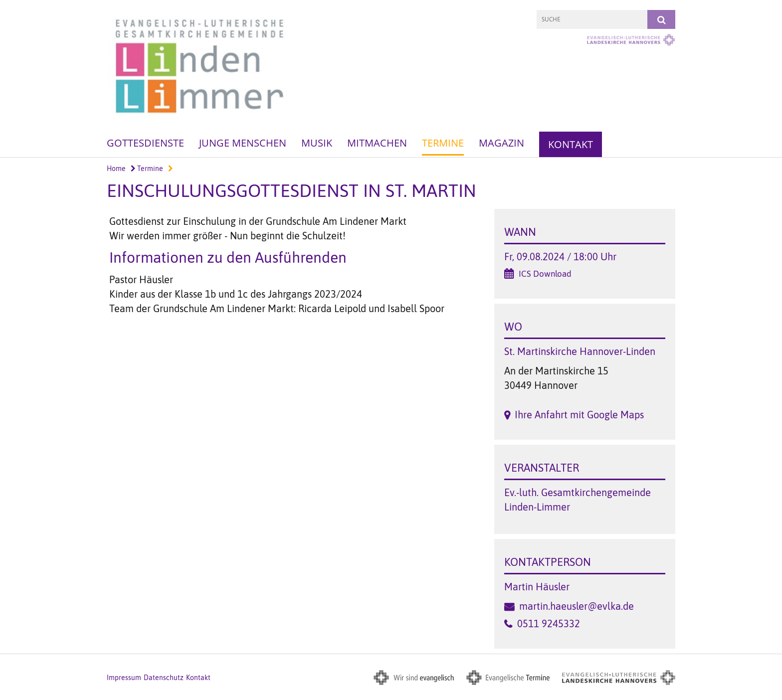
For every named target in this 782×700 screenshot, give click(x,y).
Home (116, 169)
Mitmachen (377, 143)
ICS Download (545, 274)
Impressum (124, 678)
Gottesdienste (145, 143)
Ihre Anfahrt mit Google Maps (579, 415)
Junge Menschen (243, 143)
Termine (443, 143)
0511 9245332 (549, 623)
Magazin (501, 143)
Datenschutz (164, 678)
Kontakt (571, 144)
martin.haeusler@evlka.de (577, 606)
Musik (317, 143)
